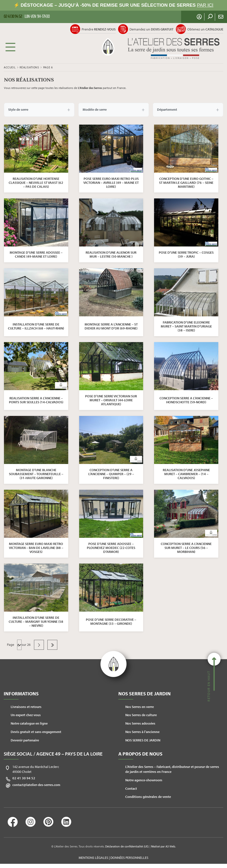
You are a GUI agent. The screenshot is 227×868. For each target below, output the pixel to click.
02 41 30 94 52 (24, 778)
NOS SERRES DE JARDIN (143, 740)
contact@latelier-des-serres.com (36, 785)
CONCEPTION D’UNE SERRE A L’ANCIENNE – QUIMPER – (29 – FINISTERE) (111, 474)
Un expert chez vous (26, 715)
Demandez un (151, 29)
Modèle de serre (114, 110)
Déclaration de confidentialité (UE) (127, 846)
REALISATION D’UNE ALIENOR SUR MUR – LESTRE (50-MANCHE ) (111, 254)
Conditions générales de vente (148, 797)
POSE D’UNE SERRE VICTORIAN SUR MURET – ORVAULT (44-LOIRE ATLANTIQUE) (111, 400)
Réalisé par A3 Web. (163, 846)
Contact (131, 788)
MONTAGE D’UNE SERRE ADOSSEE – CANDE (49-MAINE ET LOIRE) (36, 254)
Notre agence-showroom (144, 780)
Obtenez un (205, 29)
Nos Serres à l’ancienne (142, 732)
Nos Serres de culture (141, 715)
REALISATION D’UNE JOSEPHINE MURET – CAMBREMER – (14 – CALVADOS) (186, 474)
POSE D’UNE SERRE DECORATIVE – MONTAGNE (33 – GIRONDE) (111, 622)
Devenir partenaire (25, 740)
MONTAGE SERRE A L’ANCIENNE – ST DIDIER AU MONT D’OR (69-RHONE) (111, 326)
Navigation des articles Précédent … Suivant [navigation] (19, 645)
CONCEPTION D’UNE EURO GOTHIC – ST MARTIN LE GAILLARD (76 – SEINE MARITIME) (186, 183)
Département (188, 110)
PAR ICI (205, 5)
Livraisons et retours (26, 707)
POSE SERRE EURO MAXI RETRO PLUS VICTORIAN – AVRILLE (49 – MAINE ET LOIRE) (111, 183)
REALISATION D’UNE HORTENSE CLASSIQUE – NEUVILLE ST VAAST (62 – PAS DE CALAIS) (36, 183)
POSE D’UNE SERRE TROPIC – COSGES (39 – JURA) (186, 254)
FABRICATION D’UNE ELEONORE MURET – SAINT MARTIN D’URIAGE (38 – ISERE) (186, 326)
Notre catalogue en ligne (29, 723)
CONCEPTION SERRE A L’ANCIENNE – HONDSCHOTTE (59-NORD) (186, 400)
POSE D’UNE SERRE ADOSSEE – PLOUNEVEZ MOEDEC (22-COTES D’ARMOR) (111, 548)
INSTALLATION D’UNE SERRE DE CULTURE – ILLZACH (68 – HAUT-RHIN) (36, 326)
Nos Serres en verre (140, 707)
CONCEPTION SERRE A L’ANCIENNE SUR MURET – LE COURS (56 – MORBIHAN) (186, 548)
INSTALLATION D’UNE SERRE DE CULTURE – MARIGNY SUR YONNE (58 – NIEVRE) (36, 622)
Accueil (10, 67)
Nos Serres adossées (140, 723)
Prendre (99, 29)
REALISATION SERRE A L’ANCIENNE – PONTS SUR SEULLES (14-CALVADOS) (36, 400)
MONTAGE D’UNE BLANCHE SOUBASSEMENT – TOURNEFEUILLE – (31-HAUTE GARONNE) (36, 474)
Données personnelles (129, 858)
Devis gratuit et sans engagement (36, 732)
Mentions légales (93, 858)
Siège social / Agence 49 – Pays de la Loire (53, 754)
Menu (10, 47)
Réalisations (29, 67)
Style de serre (39, 110)
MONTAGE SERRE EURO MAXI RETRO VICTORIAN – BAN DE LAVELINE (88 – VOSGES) (36, 548)
